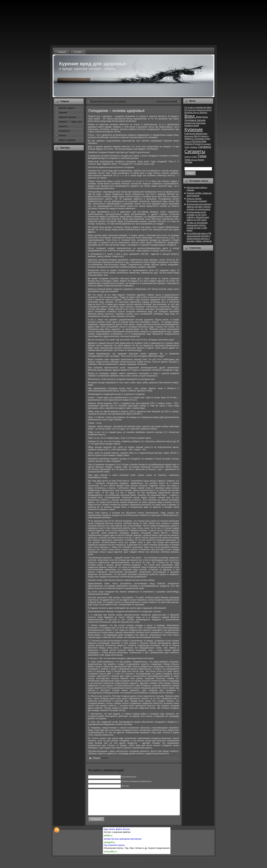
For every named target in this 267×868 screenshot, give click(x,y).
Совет (195, 157)
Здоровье (191, 120)
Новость (189, 139)
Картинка (201, 123)
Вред (190, 116)
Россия (197, 144)
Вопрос (204, 112)
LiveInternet (200, 107)
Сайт (187, 147)
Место (198, 136)
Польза (188, 141)
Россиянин (206, 144)
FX (186, 107)
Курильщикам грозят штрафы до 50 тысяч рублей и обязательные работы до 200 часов (198, 216)
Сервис (194, 147)
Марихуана (201, 134)
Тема (188, 160)
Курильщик (190, 134)
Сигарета (205, 147)
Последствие (199, 141)
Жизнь (205, 117)
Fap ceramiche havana (114, 850)
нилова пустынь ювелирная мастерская (123, 844)
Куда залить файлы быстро (117, 834)
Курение (105, 758)
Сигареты (195, 151)
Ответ (207, 139)
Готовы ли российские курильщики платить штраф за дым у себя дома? (197, 227)
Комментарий (192, 126)
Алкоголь (193, 110)
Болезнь (189, 112)
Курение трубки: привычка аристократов (199, 194)
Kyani (191, 107)
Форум (201, 160)
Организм (199, 139)
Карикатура (190, 123)
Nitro (209, 107)
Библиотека (202, 110)
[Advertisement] (69, 204)
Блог (209, 110)
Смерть (188, 157)
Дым (199, 117)
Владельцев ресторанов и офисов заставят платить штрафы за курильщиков (199, 207)
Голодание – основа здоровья (116, 111)
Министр (205, 136)
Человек (188, 162)
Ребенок (189, 144)
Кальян (201, 120)
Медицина (189, 136)
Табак (202, 156)
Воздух (197, 113)
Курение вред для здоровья (92, 64)
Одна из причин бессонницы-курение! (197, 200)
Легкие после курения (167, 101)
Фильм (194, 160)
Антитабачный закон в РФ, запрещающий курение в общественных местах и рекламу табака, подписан (199, 237)
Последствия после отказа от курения (108, 101)
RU (186, 110)
